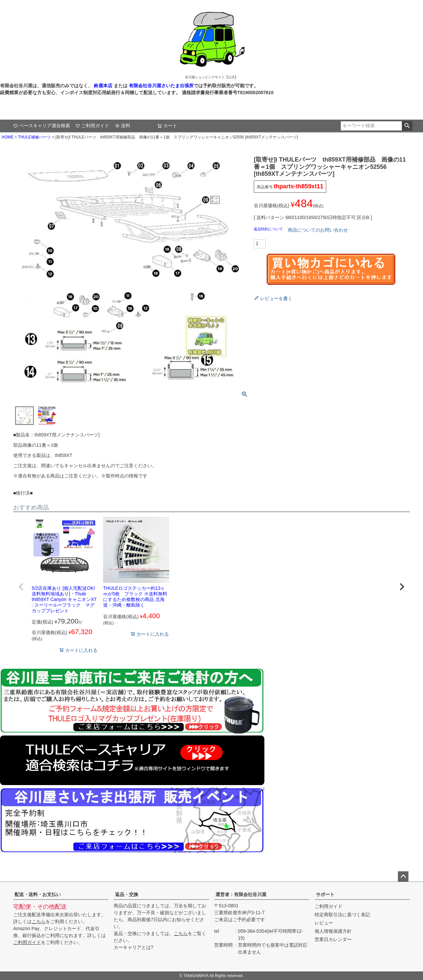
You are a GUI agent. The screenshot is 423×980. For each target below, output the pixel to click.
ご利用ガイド (92, 126)
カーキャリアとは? (134, 947)
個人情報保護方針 (333, 931)
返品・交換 (127, 894)
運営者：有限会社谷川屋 (241, 894)
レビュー (324, 923)
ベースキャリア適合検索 (42, 126)
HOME (8, 137)
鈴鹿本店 (103, 86)
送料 (123, 126)
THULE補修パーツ (34, 137)
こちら (39, 922)
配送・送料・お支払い (38, 894)
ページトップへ (403, 877)
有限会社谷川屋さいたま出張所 (161, 86)
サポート (325, 894)
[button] (21, 587)
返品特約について (269, 229)
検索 (407, 126)
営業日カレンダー (333, 939)
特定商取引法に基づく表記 (342, 915)
